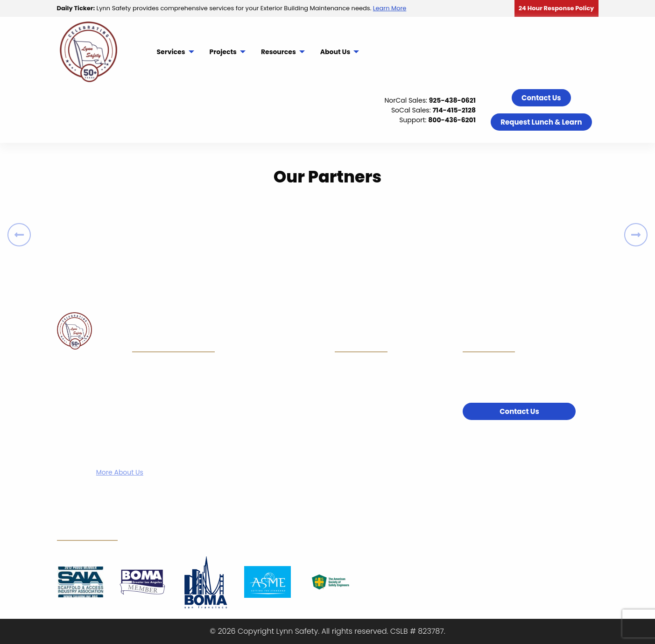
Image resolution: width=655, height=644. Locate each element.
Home (264, 335)
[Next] (636, 235)
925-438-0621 (452, 100)
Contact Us (541, 98)
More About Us (120, 472)
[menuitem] (175, 52)
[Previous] (19, 235)
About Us (335, 52)
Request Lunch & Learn (541, 122)
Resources (278, 52)
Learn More (390, 8)
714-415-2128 (454, 110)
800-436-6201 (452, 120)
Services (171, 52)
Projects (223, 52)
